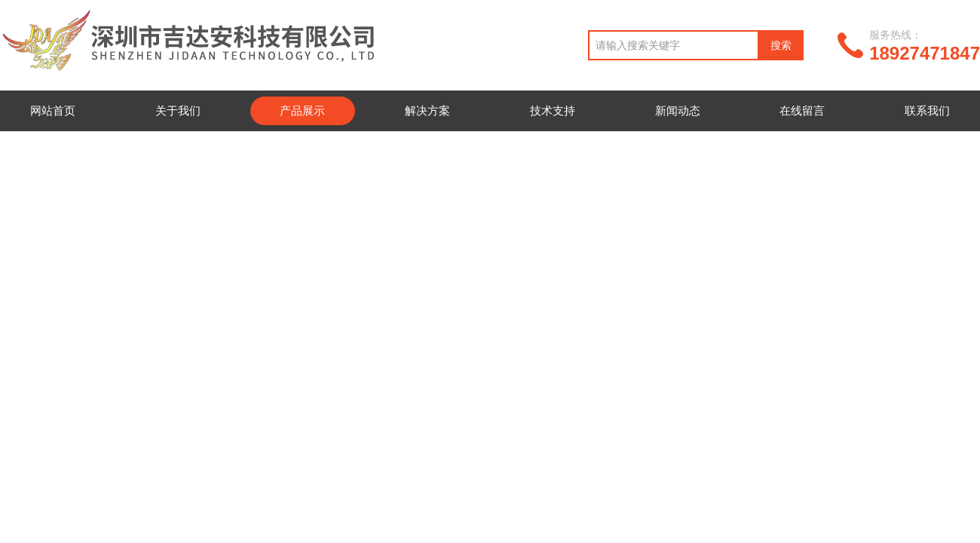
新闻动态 (678, 110)
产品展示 (302, 110)
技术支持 (553, 110)
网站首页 (53, 110)
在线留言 (802, 110)
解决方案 (427, 110)
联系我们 (927, 110)
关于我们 (178, 110)
